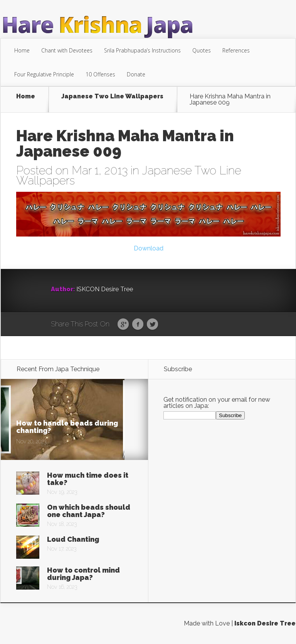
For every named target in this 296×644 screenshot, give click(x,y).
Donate (136, 74)
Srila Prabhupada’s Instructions (142, 50)
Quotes (202, 50)
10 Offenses (100, 74)
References (236, 50)
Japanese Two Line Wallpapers (112, 97)
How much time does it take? (88, 479)
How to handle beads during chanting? (67, 427)
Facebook (138, 325)
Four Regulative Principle (44, 74)
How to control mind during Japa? (83, 574)
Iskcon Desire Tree (265, 623)
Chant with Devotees (67, 50)
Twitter (152, 325)
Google (123, 325)
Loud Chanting (73, 539)
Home (22, 50)
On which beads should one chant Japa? (89, 511)
